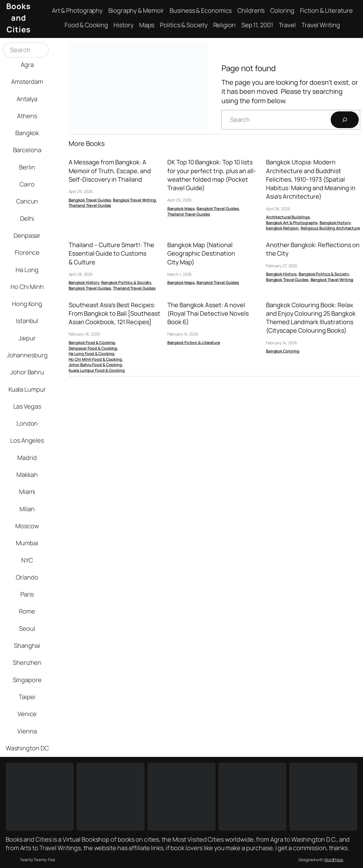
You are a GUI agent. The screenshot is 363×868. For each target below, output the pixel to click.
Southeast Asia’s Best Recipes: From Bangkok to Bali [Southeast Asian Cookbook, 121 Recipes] (114, 313)
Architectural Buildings (288, 217)
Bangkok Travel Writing (134, 200)
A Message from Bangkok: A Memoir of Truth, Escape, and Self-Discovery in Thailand (110, 171)
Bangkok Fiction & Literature (194, 342)
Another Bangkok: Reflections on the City (313, 249)
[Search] (345, 120)
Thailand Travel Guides (90, 205)
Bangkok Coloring (283, 351)
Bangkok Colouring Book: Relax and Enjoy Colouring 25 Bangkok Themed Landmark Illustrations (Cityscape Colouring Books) (311, 318)
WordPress (334, 860)
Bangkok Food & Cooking (92, 342)
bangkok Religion (282, 228)
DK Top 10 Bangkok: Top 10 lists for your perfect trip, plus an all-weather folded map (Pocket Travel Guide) (212, 175)
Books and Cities (18, 18)
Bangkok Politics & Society (126, 282)
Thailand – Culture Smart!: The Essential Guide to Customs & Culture (111, 253)
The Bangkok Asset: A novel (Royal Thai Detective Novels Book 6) (208, 313)
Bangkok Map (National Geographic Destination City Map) (201, 253)
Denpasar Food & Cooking (93, 348)
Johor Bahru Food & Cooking (95, 365)
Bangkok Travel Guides (90, 200)
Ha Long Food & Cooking (92, 354)
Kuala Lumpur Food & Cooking (97, 370)
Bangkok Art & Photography (292, 223)
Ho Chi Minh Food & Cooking (95, 359)
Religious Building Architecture (330, 228)
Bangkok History (335, 223)
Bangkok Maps (181, 208)
